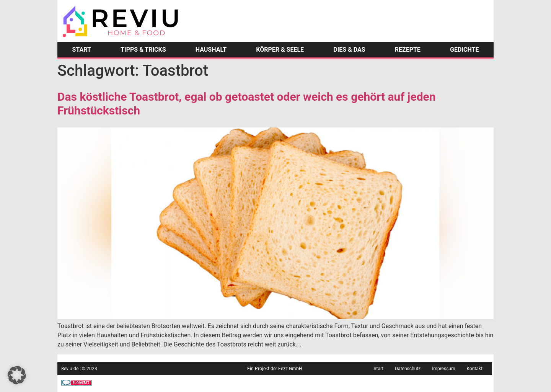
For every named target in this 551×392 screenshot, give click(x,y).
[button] (17, 375)
